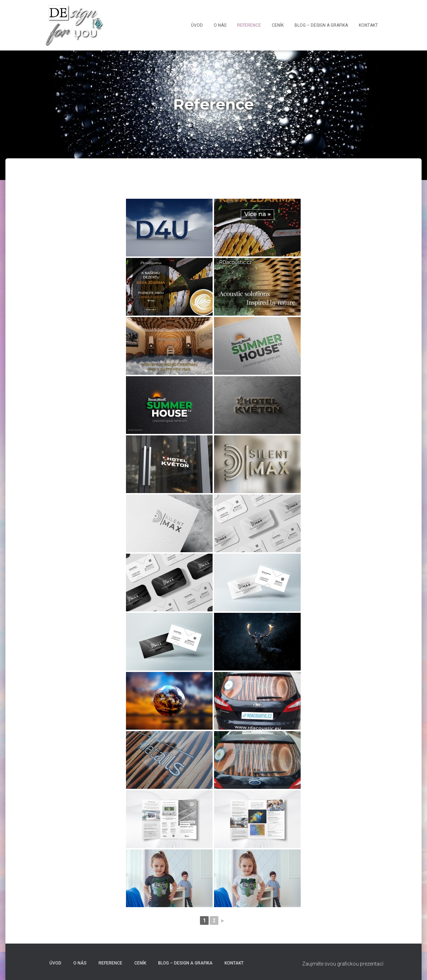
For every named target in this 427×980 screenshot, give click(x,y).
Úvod (197, 25)
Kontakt (368, 25)
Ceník (278, 25)
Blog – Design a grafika (321, 25)
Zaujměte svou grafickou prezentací (343, 964)
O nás (220, 25)
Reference (249, 25)
